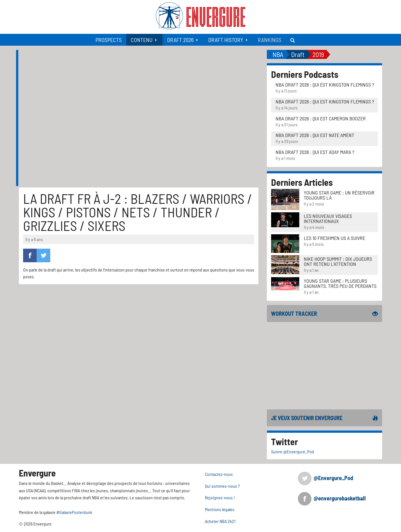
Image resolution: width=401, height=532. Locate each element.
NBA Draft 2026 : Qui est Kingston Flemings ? (325, 85)
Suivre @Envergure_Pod (293, 452)
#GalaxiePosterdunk (74, 512)
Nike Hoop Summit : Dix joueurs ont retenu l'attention (338, 261)
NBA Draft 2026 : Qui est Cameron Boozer (321, 118)
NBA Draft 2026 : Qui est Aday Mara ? (315, 152)
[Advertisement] (325, 366)
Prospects (109, 40)
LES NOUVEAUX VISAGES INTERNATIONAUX (328, 218)
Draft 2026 (180, 40)
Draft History (226, 40)
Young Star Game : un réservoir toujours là (339, 195)
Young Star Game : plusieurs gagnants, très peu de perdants (340, 283)
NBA (278, 54)
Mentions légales (220, 509)
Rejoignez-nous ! (220, 497)
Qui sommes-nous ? (222, 486)
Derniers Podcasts (305, 74)
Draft (298, 54)
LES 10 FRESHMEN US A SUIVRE (334, 238)
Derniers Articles (302, 182)
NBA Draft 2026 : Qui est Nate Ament (315, 135)
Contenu (142, 40)
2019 (318, 54)
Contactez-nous (219, 474)
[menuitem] (109, 40)
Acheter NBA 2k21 (220, 521)
